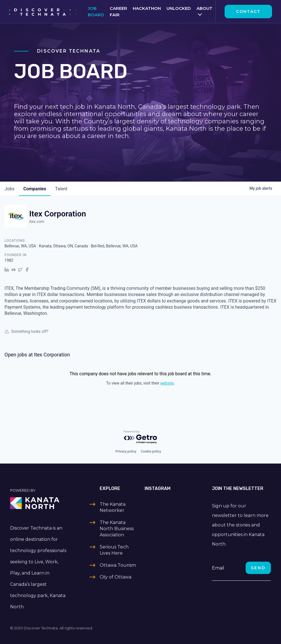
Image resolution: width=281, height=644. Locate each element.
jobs (9, 189)
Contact (248, 12)
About (205, 8)
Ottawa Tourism (118, 565)
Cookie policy (151, 451)
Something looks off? (26, 331)
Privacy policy (126, 451)
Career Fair (118, 12)
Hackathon (147, 8)
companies (35, 189)
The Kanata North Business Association (117, 529)
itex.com (37, 222)
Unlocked (179, 8)
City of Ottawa (116, 577)
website (167, 383)
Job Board (96, 12)
